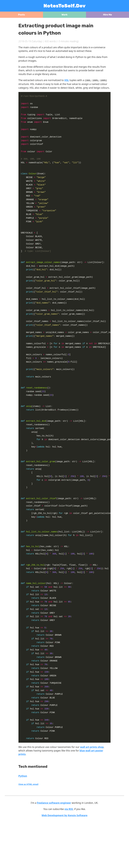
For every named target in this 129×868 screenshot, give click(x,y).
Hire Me (108, 15)
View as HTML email (28, 832)
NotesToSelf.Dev (65, 6)
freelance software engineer (54, 851)
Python (23, 824)
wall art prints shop (92, 795)
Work (65, 15)
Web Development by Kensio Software (65, 864)
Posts (21, 15)
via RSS (69, 857)
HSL (67, 80)
